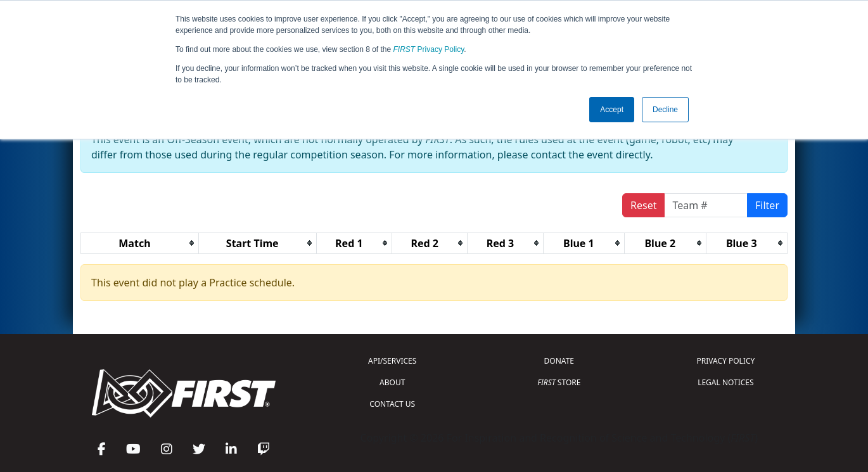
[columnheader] (140, 243)
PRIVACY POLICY (725, 361)
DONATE (559, 361)
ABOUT (392, 382)
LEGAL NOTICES (726, 382)
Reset (643, 205)
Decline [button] (665, 110)
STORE (559, 382)
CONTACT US (392, 404)
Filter (767, 205)
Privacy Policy (429, 49)
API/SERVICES (392, 361)
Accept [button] (612, 110)
